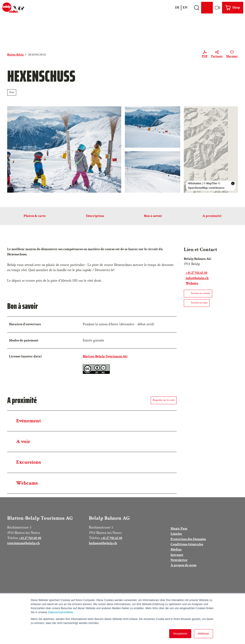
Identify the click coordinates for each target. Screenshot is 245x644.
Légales (176, 534)
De (177, 8)
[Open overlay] (197, 8)
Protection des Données (188, 539)
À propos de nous (183, 565)
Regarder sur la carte (164, 400)
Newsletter (179, 560)
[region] (211, 150)
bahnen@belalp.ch (103, 543)
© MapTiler (210, 183)
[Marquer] (232, 55)
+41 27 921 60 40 (30, 538)
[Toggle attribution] (233, 183)
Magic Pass (179, 528)
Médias (176, 550)
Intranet (177, 555)
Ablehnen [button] (203, 634)
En (185, 8)
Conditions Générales (187, 544)
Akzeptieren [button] (180, 634)
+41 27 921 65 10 (111, 538)
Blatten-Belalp (16, 55)
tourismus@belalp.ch (23, 543)
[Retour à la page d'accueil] (13, 8)
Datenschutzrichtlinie (61, 612)
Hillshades (195, 183)
